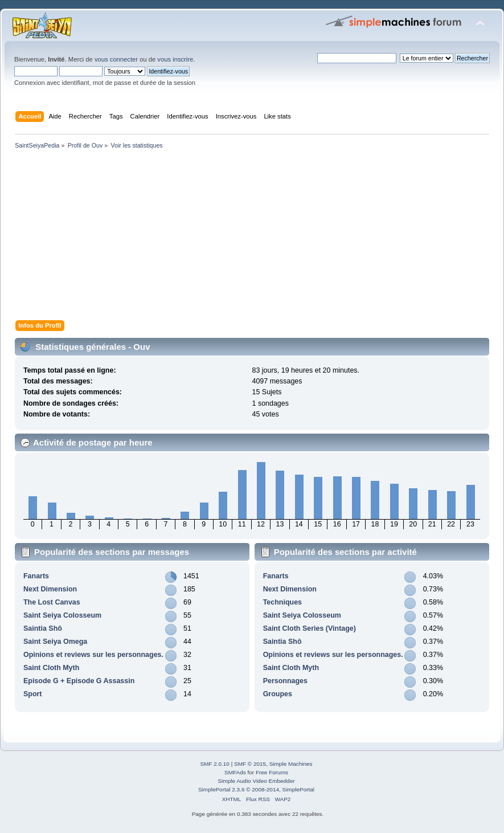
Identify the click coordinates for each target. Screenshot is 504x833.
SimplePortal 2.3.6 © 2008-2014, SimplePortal (256, 789)
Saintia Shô (43, 628)
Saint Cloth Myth (51, 668)
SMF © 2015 (250, 764)
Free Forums (272, 772)
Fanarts (36, 576)
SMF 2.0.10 (215, 764)
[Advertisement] (252, 237)
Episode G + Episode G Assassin (79, 681)
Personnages (285, 681)
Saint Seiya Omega (55, 642)
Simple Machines (291, 764)
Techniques (282, 602)
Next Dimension (50, 589)
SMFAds (235, 772)
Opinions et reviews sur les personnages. (93, 655)
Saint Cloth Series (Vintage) (310, 628)
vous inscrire (175, 59)
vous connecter (116, 59)
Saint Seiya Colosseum (62, 615)
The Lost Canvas (52, 602)
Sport (33, 694)
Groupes (278, 694)
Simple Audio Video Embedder (256, 781)
